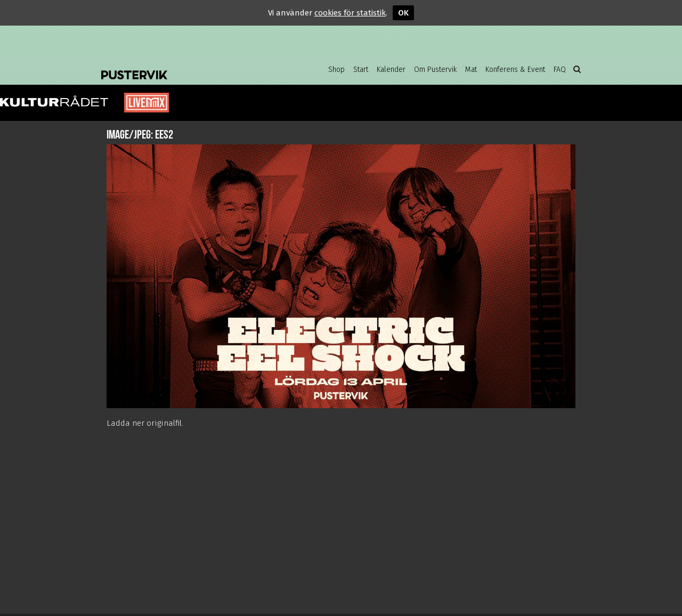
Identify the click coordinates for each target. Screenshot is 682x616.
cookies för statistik (350, 13)
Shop (336, 70)
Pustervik (186, 67)
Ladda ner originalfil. (145, 423)
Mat (471, 70)
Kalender (391, 70)
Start (361, 70)
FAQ (560, 70)
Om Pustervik (435, 70)
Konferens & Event (515, 70)
